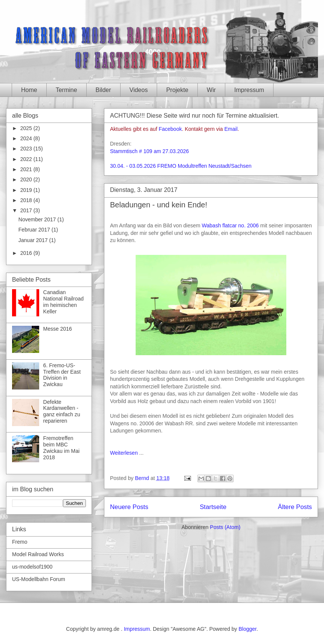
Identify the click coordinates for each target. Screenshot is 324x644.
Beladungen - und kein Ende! (159, 205)
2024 (27, 138)
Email (231, 129)
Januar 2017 (34, 240)
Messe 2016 (58, 329)
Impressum (249, 90)
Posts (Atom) (225, 527)
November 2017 (38, 219)
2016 (27, 253)
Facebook (170, 129)
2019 (27, 190)
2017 (27, 210)
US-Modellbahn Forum (39, 579)
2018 (27, 200)
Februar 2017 (35, 230)
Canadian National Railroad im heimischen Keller (63, 302)
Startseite (213, 507)
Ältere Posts (295, 507)
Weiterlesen (124, 453)
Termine (66, 90)
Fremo (20, 542)
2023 (27, 149)
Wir (211, 90)
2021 (27, 169)
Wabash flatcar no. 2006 (230, 225)
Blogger (247, 629)
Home (29, 90)
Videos (139, 90)
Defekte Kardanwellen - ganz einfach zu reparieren (62, 411)
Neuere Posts (129, 507)
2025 (27, 128)
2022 (27, 159)
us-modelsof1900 (32, 567)
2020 (27, 179)
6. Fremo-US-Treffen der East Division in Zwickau (62, 375)
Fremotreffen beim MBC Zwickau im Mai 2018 (61, 448)
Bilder (103, 90)
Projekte (177, 90)
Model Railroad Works (38, 554)
